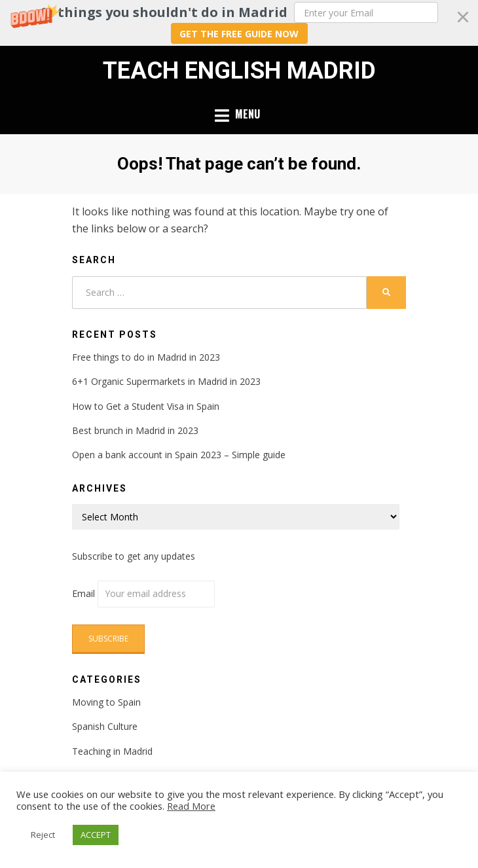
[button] (239, 23)
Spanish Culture (105, 726)
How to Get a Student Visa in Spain (146, 406)
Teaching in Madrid (112, 751)
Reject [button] (43, 835)
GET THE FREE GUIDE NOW (239, 34)
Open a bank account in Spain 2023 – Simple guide (179, 455)
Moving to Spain (106, 702)
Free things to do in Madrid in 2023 (146, 357)
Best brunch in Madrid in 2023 (135, 430)
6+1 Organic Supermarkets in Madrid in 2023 (166, 381)
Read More (191, 806)
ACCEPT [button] (96, 835)
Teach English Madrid (239, 71)
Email (143, 593)
